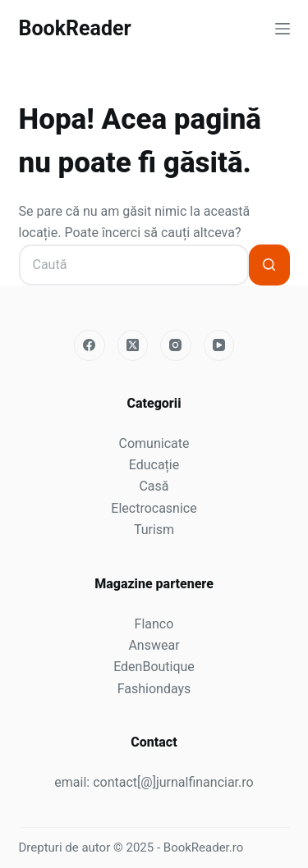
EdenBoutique (154, 667)
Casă (154, 486)
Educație (154, 465)
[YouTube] (219, 345)
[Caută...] (134, 265)
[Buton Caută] (269, 265)
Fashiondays (154, 689)
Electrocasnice (154, 508)
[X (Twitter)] (133, 345)
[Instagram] (176, 345)
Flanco (154, 624)
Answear (154, 645)
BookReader (75, 28)
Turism (154, 530)
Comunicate (154, 443)
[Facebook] (90, 345)
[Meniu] (283, 29)
